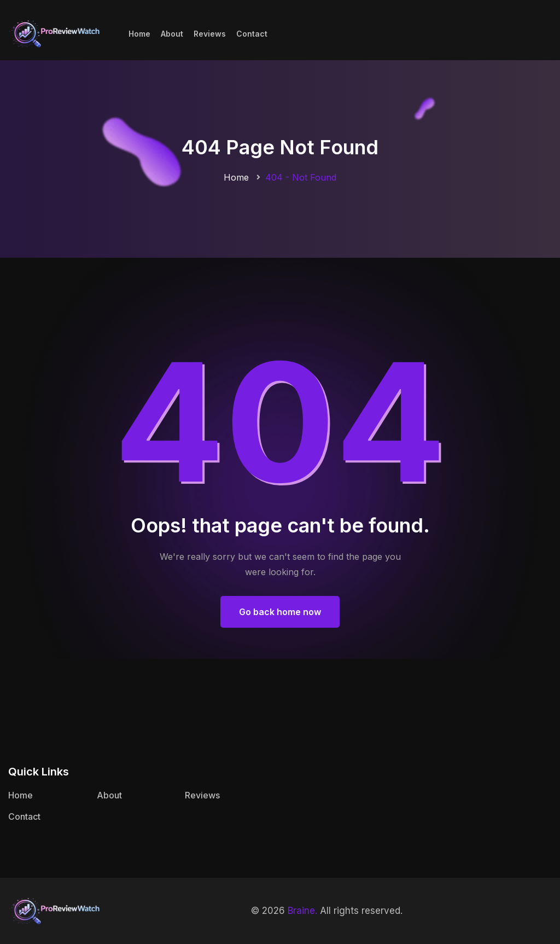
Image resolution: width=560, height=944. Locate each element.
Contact (252, 34)
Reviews (210, 34)
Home (139, 34)
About (172, 34)
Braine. (302, 911)
